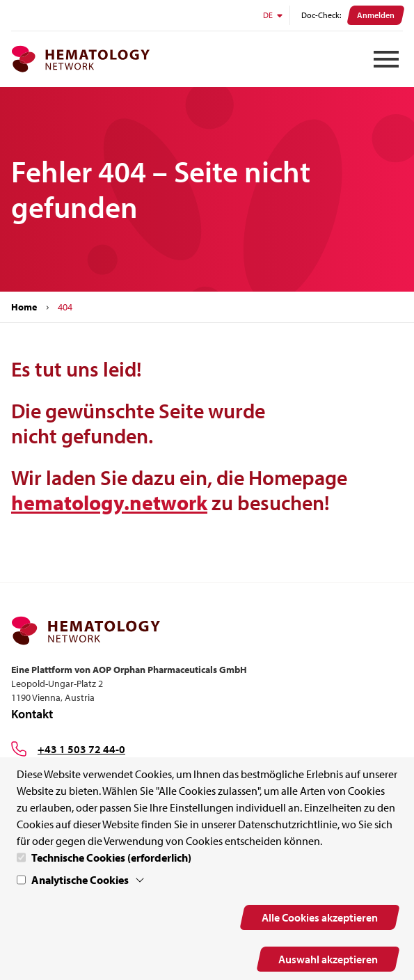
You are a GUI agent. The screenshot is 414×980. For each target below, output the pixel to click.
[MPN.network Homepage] (80, 59)
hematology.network (109, 503)
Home (24, 307)
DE (273, 15)
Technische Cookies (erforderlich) (111, 857)
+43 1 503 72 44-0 (81, 749)
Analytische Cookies (80, 880)
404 (65, 307)
